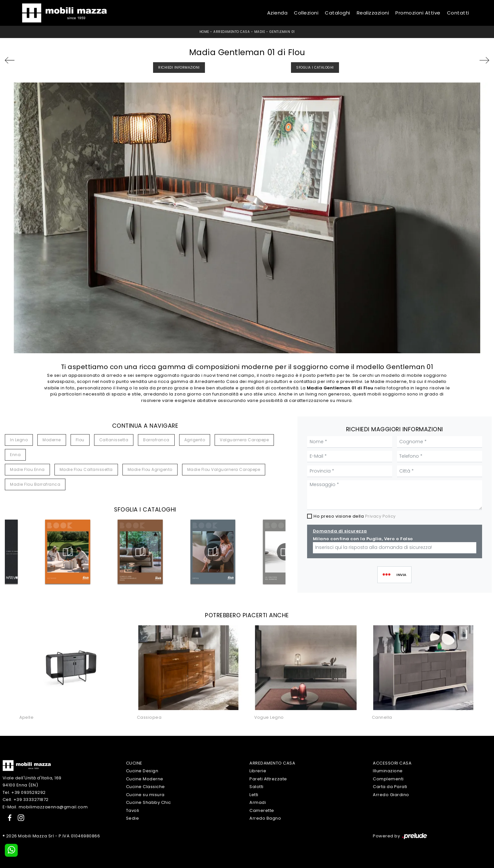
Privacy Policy (380, 516)
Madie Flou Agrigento (150, 469)
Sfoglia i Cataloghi (315, 68)
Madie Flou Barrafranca (35, 484)
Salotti (257, 787)
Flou (80, 440)
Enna (15, 455)
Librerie (258, 771)
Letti (254, 795)
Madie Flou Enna (27, 469)
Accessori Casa (392, 763)
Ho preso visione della (355, 516)
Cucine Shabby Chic (149, 802)
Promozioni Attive (418, 13)
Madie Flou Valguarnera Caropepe (224, 469)
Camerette (262, 810)
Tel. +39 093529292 (24, 792)
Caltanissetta (114, 440)
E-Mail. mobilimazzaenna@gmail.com (45, 807)
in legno (19, 440)
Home (204, 32)
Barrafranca (156, 440)
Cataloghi (338, 13)
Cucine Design (142, 771)
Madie (260, 32)
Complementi (388, 779)
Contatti (458, 13)
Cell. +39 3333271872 (26, 800)
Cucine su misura (145, 795)
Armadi (258, 802)
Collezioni (306, 13)
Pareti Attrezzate (268, 779)
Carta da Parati (390, 787)
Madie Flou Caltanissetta (86, 469)
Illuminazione (388, 771)
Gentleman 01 (282, 32)
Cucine (134, 763)
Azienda (277, 13)
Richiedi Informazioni (179, 68)
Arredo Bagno (265, 818)
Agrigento (195, 440)
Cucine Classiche (145, 787)
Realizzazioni (373, 13)
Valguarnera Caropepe (244, 440)
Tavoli (133, 810)
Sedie (133, 818)
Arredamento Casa (232, 32)
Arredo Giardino (391, 795)
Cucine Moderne (145, 779)
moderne (52, 440)
